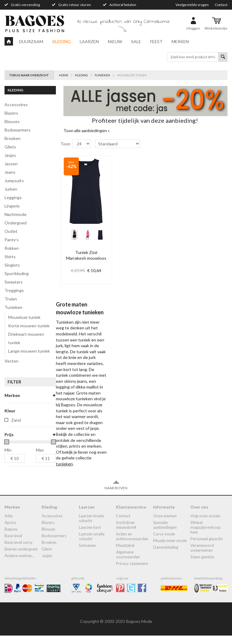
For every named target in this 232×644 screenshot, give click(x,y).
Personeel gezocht (206, 547)
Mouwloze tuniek (24, 317)
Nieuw (115, 41)
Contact (221, 5)
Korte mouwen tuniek (29, 326)
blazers (11, 113)
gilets (10, 147)
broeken (13, 138)
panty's (12, 240)
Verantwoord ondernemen (202, 556)
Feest (156, 41)
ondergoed (16, 223)
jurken (11, 189)
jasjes (10, 155)
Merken (180, 41)
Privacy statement (132, 572)
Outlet (11, 231)
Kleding (61, 41)
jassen (11, 164)
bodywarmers (18, 130)
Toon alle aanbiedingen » (87, 130)
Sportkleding (17, 273)
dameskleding (166, 556)
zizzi (15, 405)
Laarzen (89, 41)
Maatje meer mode (170, 549)
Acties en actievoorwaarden (132, 545)
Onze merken (165, 524)
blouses (12, 121)
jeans (10, 172)
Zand (16, 428)
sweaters (14, 282)
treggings (14, 290)
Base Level (13, 544)
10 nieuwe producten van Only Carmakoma (123, 22)
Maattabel (125, 554)
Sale (136, 41)
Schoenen (87, 554)
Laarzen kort (90, 536)
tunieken (13, 307)
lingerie (12, 206)
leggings (13, 197)
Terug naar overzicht (29, 75)
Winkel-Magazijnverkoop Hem (206, 536)
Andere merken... (19, 564)
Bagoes (11, 538)
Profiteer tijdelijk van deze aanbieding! (145, 120)
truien (11, 299)
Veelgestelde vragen (192, 5)
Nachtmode (16, 214)
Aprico (10, 531)
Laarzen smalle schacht (92, 545)
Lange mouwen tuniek (29, 351)
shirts (10, 257)
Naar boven (116, 493)
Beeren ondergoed (21, 557)
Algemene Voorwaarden (128, 563)
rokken (12, 248)
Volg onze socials (205, 524)
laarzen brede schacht (91, 527)
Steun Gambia (202, 565)
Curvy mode (164, 542)
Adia (9, 524)
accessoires (16, 105)
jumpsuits (14, 181)
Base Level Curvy (19, 551)
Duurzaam (31, 41)
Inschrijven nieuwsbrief (126, 533)
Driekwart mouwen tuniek (26, 338)
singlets (12, 265)
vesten (11, 361)
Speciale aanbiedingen (165, 533)
